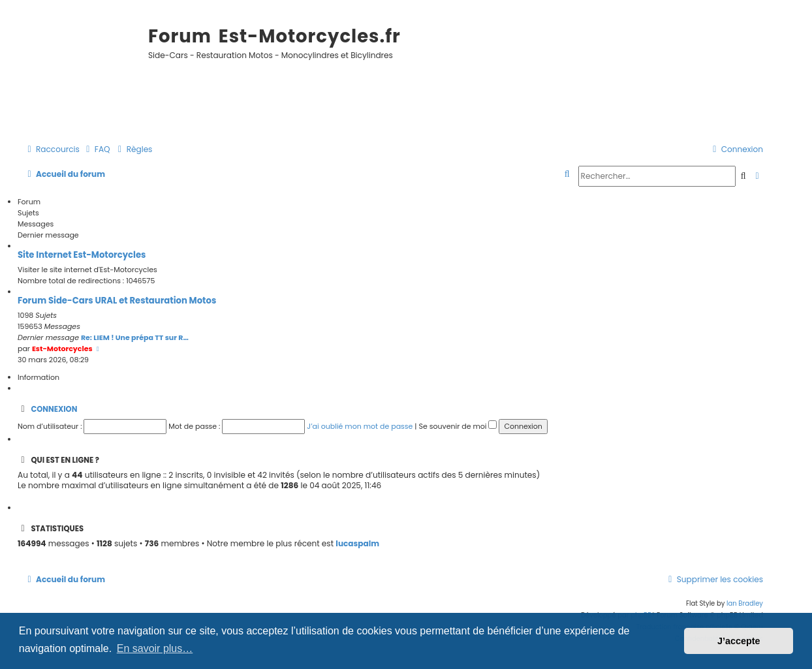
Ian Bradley (745, 603)
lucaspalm (357, 544)
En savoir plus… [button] (155, 648)
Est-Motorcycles (62, 349)
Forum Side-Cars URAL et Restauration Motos (117, 301)
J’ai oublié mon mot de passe (360, 426)
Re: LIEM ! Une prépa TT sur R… (135, 337)
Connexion (54, 409)
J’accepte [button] (739, 641)
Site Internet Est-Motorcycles (82, 255)
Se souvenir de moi (458, 426)
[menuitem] (97, 150)
